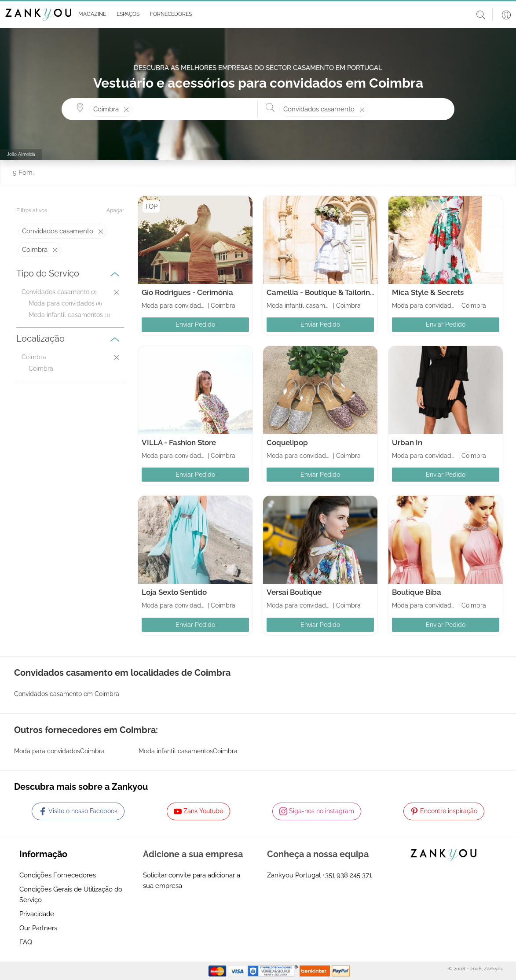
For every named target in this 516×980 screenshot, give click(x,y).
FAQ (26, 942)
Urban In (407, 442)
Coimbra (41, 368)
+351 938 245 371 (347, 875)
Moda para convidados (62, 303)
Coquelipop (287, 442)
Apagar (115, 210)
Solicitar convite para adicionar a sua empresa (192, 881)
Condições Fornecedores (58, 875)
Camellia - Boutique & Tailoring (321, 292)
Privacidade (37, 914)
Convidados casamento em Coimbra (67, 694)
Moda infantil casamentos (66, 315)
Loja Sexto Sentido (174, 592)
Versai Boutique (294, 592)
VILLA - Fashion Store (179, 442)
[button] (90, 15)
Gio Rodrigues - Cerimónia (187, 292)
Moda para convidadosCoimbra (59, 751)
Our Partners (38, 928)
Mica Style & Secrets (428, 292)
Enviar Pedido (195, 324)
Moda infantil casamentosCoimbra (188, 751)
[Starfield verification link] (274, 970)
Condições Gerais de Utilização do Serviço (71, 895)
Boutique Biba (417, 592)
